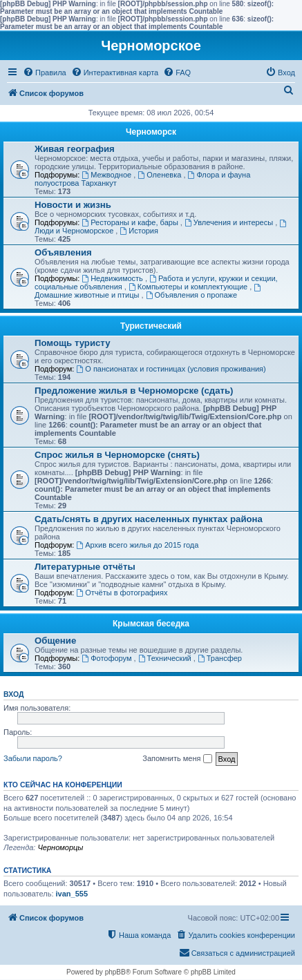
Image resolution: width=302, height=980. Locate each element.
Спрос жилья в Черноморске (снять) (117, 455)
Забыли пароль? (33, 758)
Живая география (75, 149)
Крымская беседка (151, 624)
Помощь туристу (72, 343)
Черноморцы (60, 847)
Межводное (107, 175)
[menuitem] (45, 73)
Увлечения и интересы (230, 222)
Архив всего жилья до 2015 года (137, 545)
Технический (166, 658)
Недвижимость (113, 278)
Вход (13, 694)
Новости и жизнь (73, 205)
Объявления (63, 252)
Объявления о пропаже (191, 295)
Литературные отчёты (85, 567)
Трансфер (220, 658)
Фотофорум (107, 658)
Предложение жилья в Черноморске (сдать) (134, 391)
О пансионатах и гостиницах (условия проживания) (171, 369)
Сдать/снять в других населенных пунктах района (149, 519)
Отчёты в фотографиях (122, 593)
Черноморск (151, 132)
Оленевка (160, 175)
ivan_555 (72, 894)
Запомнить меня (177, 759)
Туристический (151, 326)
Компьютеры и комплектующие (189, 287)
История (139, 231)
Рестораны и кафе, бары (131, 222)
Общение (55, 641)
